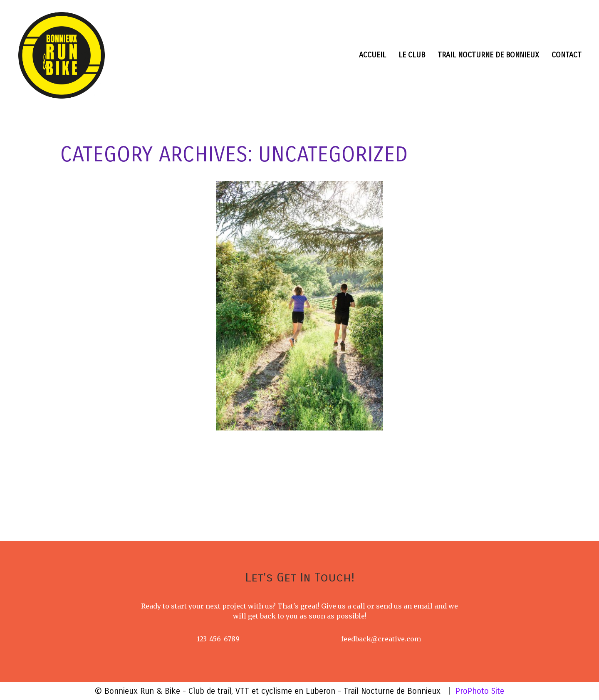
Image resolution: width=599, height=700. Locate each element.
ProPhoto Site (480, 691)
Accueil (373, 55)
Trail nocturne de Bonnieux (488, 55)
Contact (567, 55)
